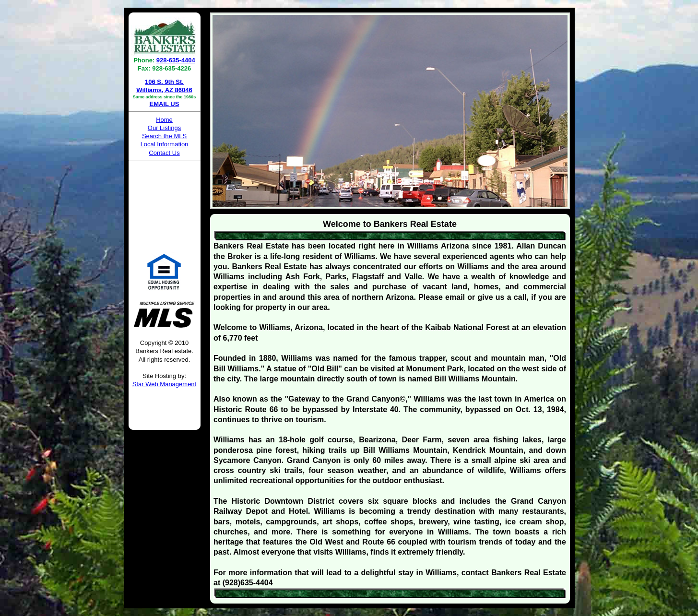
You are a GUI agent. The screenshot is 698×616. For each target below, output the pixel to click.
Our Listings (164, 128)
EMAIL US (165, 104)
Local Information (165, 144)
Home (164, 120)
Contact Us (164, 153)
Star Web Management (164, 384)
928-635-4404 (176, 60)
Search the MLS (164, 136)
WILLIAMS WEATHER (165, 200)
